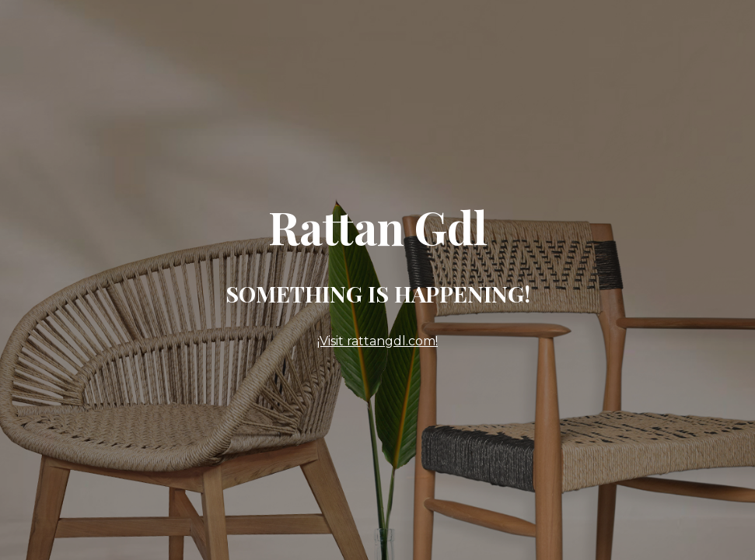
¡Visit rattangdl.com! (377, 341)
